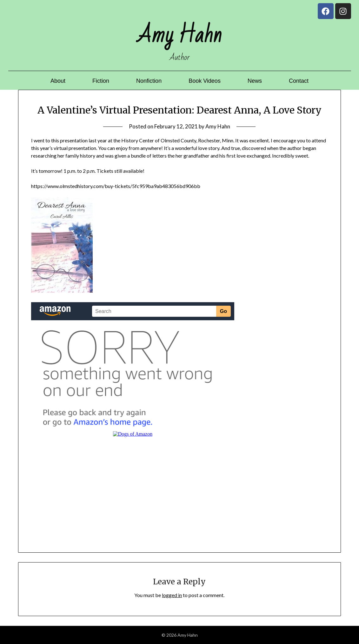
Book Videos (205, 81)
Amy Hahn (218, 126)
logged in (172, 595)
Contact (299, 81)
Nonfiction (149, 81)
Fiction (101, 81)
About (58, 81)
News (255, 81)
